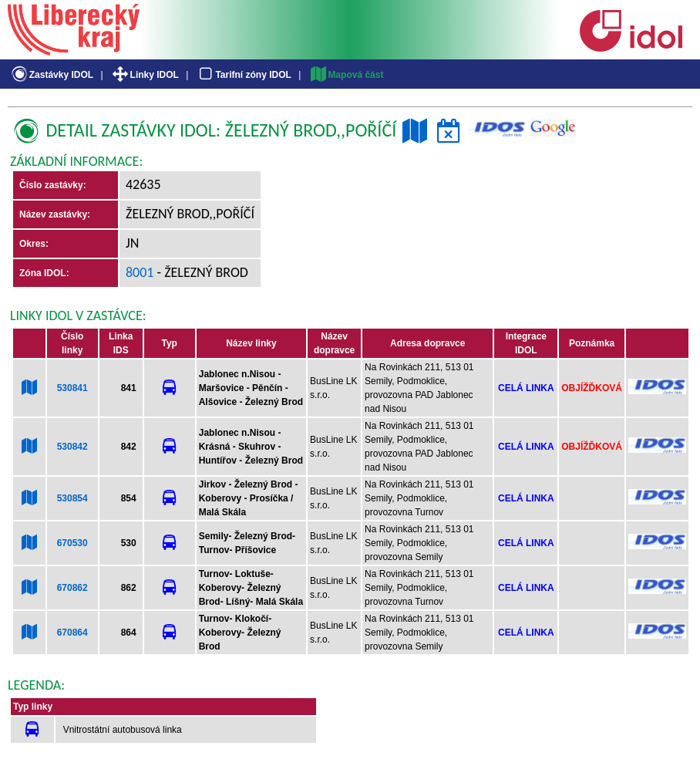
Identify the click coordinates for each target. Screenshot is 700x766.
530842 (72, 447)
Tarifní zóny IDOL (244, 75)
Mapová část (346, 75)
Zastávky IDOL (51, 75)
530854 (72, 498)
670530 (72, 543)
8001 (140, 272)
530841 (72, 388)
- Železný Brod (201, 272)
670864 (72, 633)
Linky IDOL (145, 75)
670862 (72, 588)
